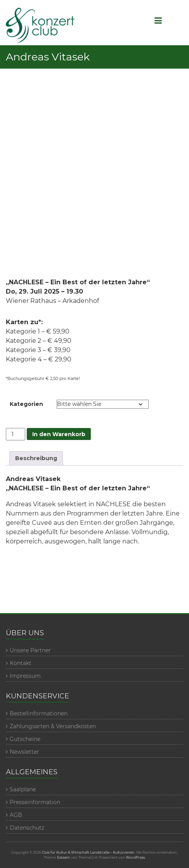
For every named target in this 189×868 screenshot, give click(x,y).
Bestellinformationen (39, 713)
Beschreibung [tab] (36, 458)
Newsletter (24, 752)
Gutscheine (25, 739)
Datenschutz (27, 828)
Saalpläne (23, 789)
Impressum (25, 676)
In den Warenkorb (59, 434)
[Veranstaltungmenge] (16, 434)
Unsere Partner (30, 650)
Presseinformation (35, 802)
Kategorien (26, 404)
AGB (16, 815)
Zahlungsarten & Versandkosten (53, 726)
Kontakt (21, 663)
